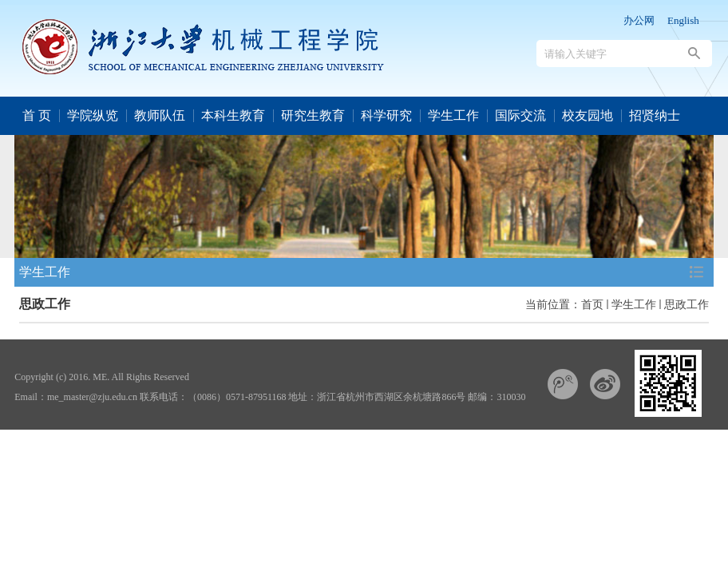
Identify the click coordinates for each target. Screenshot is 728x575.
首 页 (37, 115)
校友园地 (588, 115)
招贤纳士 (655, 115)
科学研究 (386, 115)
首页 (592, 304)
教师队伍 (160, 115)
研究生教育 (313, 115)
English (683, 20)
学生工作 (453, 115)
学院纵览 (93, 115)
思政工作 (686, 304)
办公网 (639, 20)
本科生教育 (233, 115)
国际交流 (520, 115)
